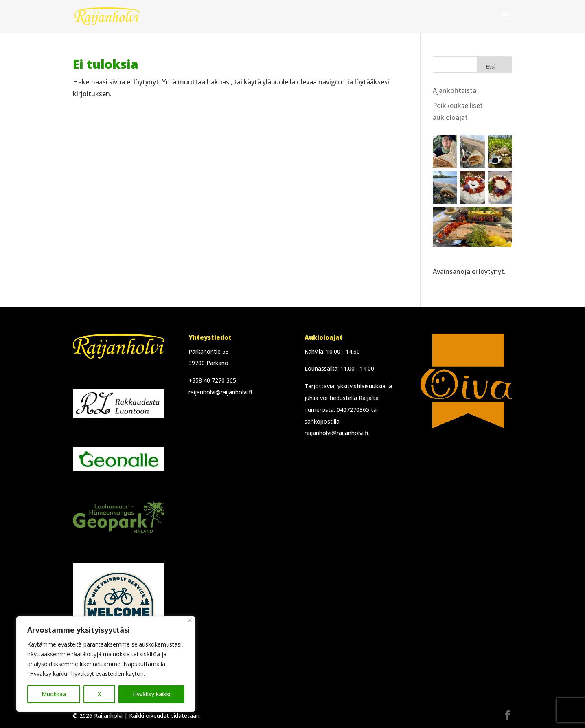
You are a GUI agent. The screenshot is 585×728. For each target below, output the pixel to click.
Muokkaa (54, 694)
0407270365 (353, 410)
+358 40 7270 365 (212, 380)
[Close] (190, 620)
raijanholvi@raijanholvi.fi (220, 392)
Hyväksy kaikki (151, 694)
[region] (106, 664)
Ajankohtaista (455, 90)
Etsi (491, 67)
